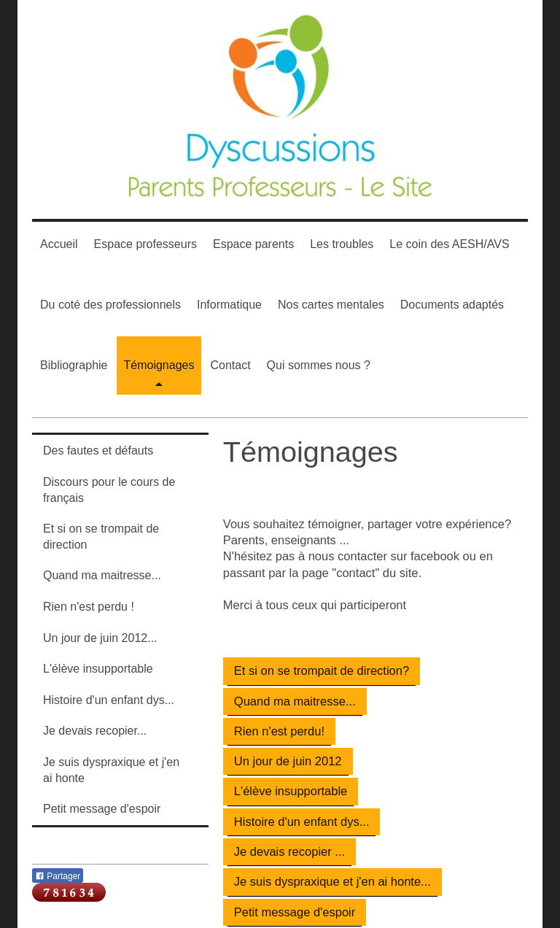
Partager (58, 876)
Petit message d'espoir (295, 912)
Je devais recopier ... (289, 851)
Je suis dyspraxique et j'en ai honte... (332, 881)
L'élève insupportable (291, 791)
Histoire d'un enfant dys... (302, 821)
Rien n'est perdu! (279, 731)
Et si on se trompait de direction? (322, 670)
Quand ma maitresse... (295, 701)
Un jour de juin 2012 (288, 761)
